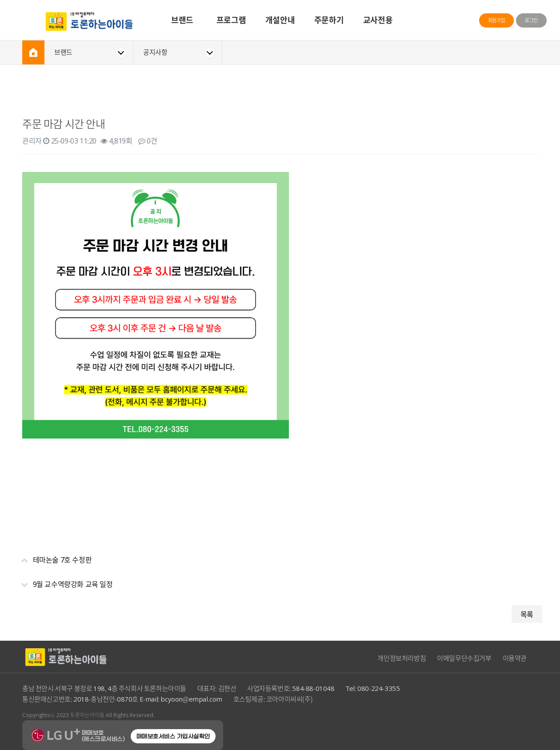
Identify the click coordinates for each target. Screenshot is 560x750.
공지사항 (155, 52)
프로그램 (231, 20)
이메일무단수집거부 (464, 658)
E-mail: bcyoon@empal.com (181, 699)
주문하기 (329, 20)
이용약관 (515, 658)
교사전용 (378, 20)
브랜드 (182, 20)
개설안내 (280, 20)
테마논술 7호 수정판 (52, 556)
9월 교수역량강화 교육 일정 (63, 580)
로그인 (531, 20)
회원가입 (496, 20)
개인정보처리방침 (402, 658)
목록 (527, 614)
